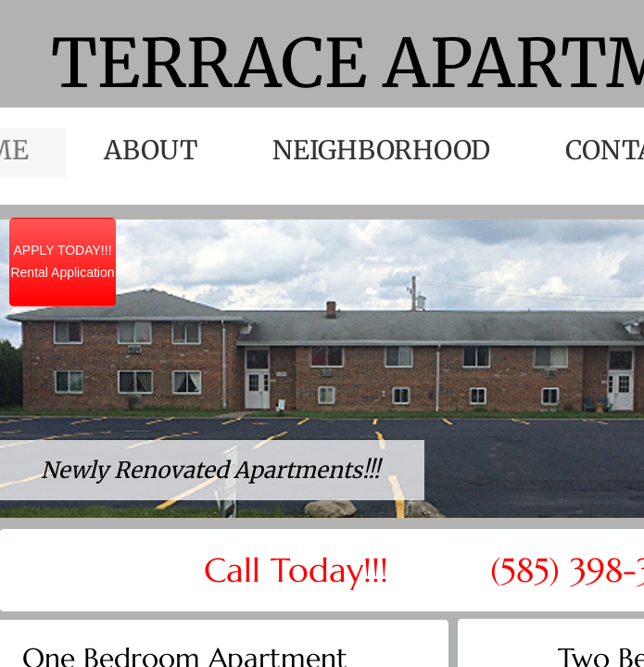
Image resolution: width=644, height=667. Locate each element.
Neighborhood (381, 150)
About (151, 150)
